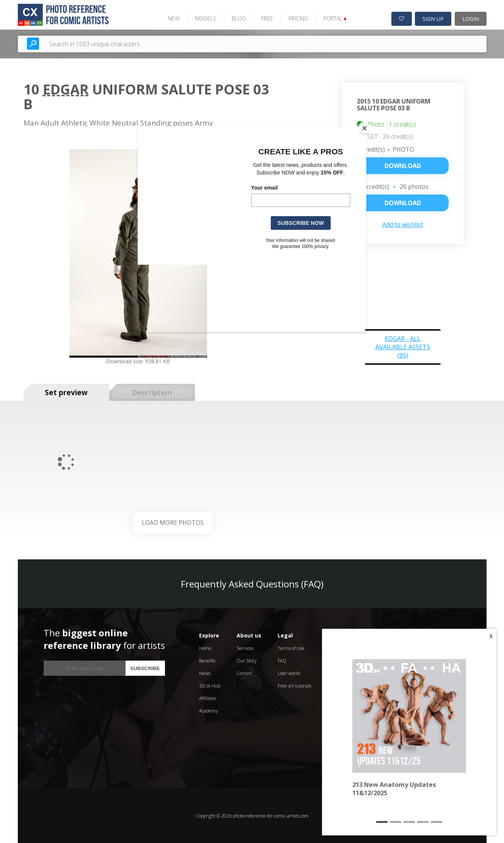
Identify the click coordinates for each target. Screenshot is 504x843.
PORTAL (334, 18)
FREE (266, 18)
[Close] (364, 128)
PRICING (297, 18)
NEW (173, 18)
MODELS (204, 18)
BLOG (238, 18)
